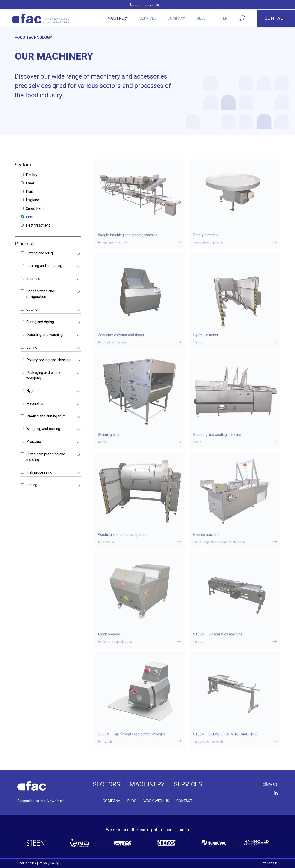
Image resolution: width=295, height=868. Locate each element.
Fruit (29, 192)
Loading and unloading (44, 266)
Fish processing (39, 472)
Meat (30, 183)
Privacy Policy (49, 863)
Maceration (35, 403)
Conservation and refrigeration (40, 294)
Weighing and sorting (43, 429)
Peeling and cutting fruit (45, 416)
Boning (32, 347)
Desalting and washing (44, 335)
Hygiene (32, 200)
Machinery (118, 18)
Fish (29, 217)
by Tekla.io (270, 863)
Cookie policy (27, 863)
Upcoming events (145, 5)
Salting (32, 485)
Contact (184, 801)
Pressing (34, 441)
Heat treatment (38, 225)
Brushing (33, 278)
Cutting (32, 309)
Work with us (156, 801)
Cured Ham (35, 208)
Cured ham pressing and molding (46, 457)
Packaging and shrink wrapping (43, 375)
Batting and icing (40, 253)
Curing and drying (40, 322)
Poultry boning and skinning (48, 360)
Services (148, 18)
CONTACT (276, 18)
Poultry (32, 175)
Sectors (106, 784)
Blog (201, 18)
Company (176, 18)
